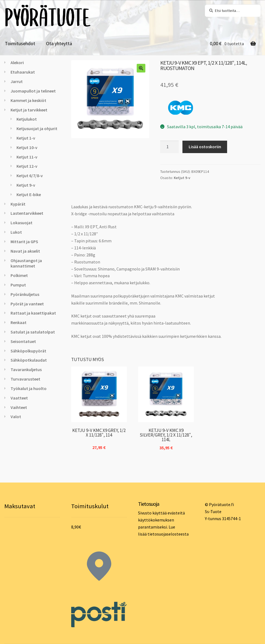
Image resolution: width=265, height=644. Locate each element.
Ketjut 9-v (182, 178)
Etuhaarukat (23, 72)
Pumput (18, 285)
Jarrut (17, 81)
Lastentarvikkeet (27, 213)
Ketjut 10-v (27, 147)
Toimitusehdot (20, 43)
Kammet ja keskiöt (28, 100)
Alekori (17, 62)
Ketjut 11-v (27, 157)
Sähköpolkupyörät (28, 351)
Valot (16, 417)
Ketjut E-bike (29, 194)
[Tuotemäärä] (169, 147)
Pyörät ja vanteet (27, 304)
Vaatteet (19, 398)
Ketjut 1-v (26, 138)
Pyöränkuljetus (25, 294)
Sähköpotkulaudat (29, 360)
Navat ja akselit (25, 251)
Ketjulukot (27, 119)
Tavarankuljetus (26, 369)
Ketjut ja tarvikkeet (29, 110)
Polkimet (19, 275)
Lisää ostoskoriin (205, 147)
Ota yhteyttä (59, 43)
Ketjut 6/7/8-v (30, 176)
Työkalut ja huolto (29, 388)
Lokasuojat (22, 223)
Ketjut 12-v (27, 166)
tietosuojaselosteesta (168, 534)
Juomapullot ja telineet (33, 91)
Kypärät (18, 204)
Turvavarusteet (25, 379)
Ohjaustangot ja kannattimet (26, 263)
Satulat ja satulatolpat (33, 332)
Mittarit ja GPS (24, 242)
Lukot (16, 232)
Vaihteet (19, 407)
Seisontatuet (23, 341)
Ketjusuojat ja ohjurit (37, 128)
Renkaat (19, 322)
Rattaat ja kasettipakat (33, 313)
